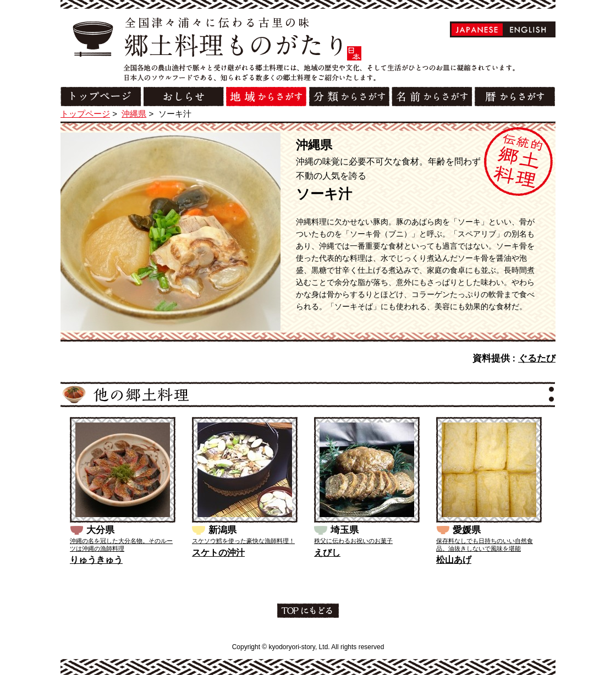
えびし (327, 553)
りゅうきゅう (96, 560)
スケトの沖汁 (218, 553)
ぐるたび (537, 358)
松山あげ (454, 560)
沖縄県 (134, 114)
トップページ (85, 114)
